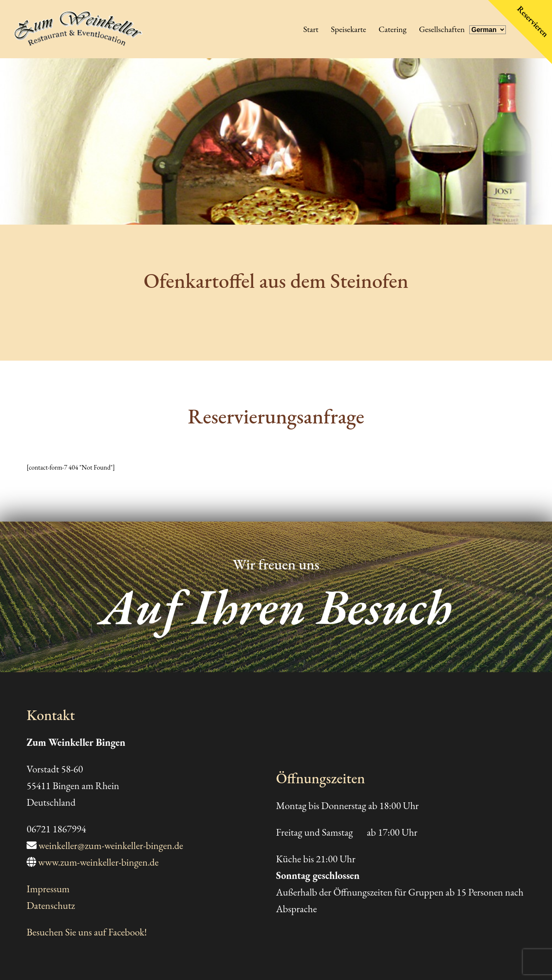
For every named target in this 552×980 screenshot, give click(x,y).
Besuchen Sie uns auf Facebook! (87, 932)
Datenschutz (51, 905)
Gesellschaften (442, 29)
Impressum (48, 889)
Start (311, 29)
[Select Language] (488, 30)
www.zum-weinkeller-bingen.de (99, 862)
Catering (393, 29)
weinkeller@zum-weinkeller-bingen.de (111, 845)
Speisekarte (349, 29)
